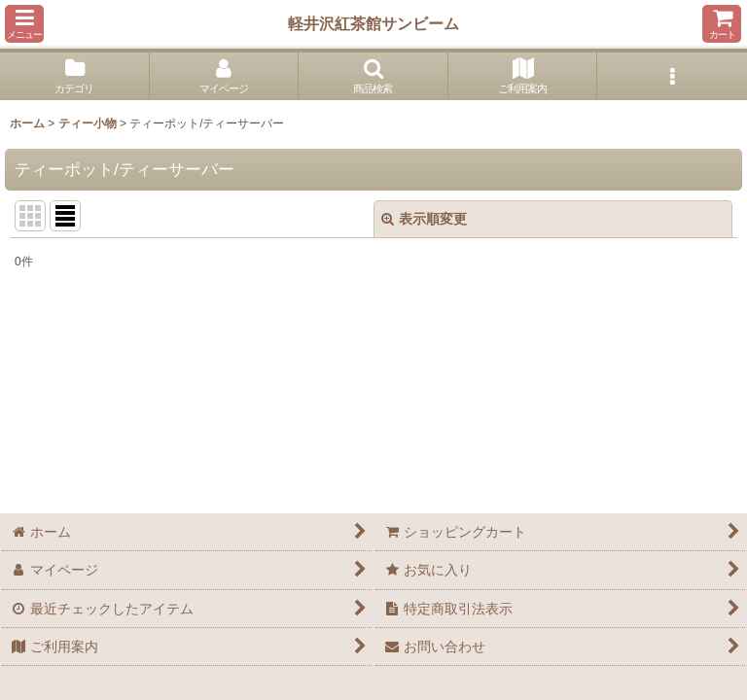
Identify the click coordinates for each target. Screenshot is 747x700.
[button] (24, 24)
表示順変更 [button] (424, 219)
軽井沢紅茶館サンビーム (373, 23)
